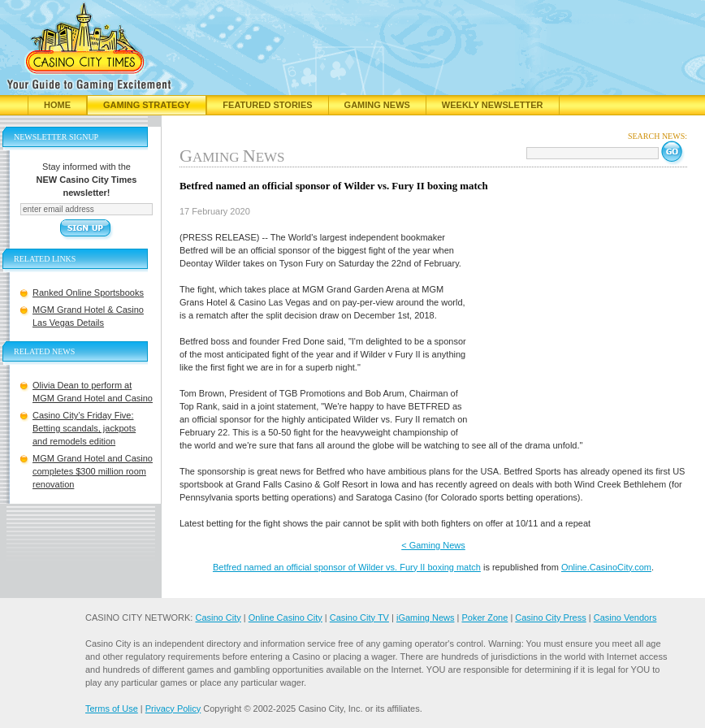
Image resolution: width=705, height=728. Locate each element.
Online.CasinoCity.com (606, 567)
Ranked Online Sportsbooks (88, 292)
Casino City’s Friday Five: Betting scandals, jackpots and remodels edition (84, 428)
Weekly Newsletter (493, 105)
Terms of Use (112, 708)
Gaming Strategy (147, 105)
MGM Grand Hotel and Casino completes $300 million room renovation (93, 471)
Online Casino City (285, 617)
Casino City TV (359, 617)
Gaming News (377, 105)
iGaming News (426, 617)
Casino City (218, 617)
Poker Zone (484, 617)
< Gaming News (433, 545)
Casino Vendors (625, 617)
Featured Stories (267, 105)
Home (57, 105)
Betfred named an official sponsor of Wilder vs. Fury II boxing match (347, 567)
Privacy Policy (173, 708)
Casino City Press (550, 617)
